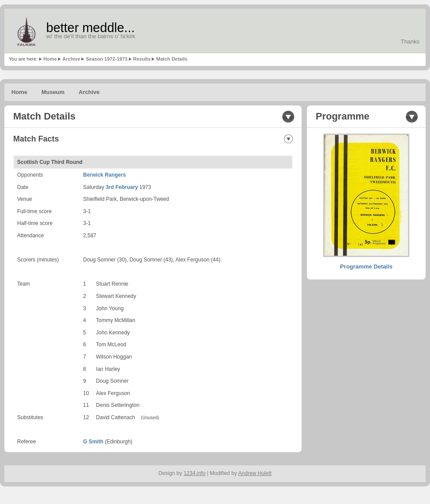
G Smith (93, 442)
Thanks (410, 42)
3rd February (122, 187)
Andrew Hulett (255, 473)
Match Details (172, 59)
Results (142, 59)
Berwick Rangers (104, 175)
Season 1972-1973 (107, 59)
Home (50, 59)
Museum (53, 92)
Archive (71, 59)
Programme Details (366, 267)
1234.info (195, 473)
